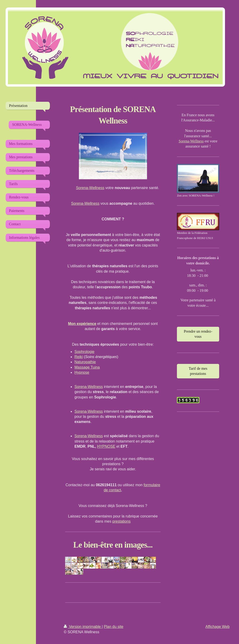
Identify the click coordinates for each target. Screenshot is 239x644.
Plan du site (114, 627)
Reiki (79, 357)
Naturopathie (85, 362)
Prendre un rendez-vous (198, 334)
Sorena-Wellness (90, 188)
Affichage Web (217, 627)
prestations (121, 521)
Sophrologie (84, 352)
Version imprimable (83, 627)
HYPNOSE (106, 446)
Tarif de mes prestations (198, 371)
